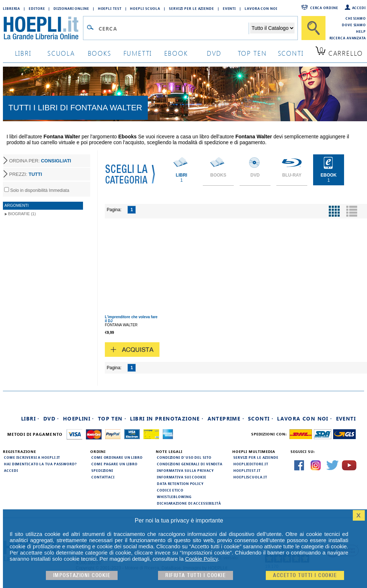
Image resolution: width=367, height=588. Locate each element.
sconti (291, 53)
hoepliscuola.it (250, 477)
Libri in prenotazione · (167, 419)
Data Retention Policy (180, 484)
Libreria (11, 8)
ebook (176, 53)
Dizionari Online (71, 8)
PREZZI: (25, 174)
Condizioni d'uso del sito (184, 457)
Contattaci (103, 477)
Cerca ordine (324, 8)
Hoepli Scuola (145, 8)
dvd (214, 53)
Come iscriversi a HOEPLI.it (32, 457)
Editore (37, 8)
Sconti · (261, 419)
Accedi (359, 8)
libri (23, 53)
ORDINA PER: (40, 161)
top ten (252, 53)
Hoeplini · (79, 419)
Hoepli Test (110, 8)
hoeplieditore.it (251, 464)
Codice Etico (170, 490)
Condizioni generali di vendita (190, 464)
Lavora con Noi (261, 8)
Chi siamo (356, 18)
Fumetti (138, 53)
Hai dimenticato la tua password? (40, 464)
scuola (61, 53)
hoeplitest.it (247, 470)
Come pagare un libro (115, 464)
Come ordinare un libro (117, 457)
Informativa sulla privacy (185, 470)
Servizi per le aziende (192, 8)
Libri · (30, 419)
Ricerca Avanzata (348, 38)
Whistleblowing (174, 497)
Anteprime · (226, 419)
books (100, 53)
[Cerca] (313, 28)
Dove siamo (354, 25)
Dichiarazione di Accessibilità (189, 503)
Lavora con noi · (305, 419)
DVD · (51, 419)
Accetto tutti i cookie (305, 575)
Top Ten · (112, 419)
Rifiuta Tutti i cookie (196, 575)
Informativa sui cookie (182, 477)
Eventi (229, 8)
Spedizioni (102, 470)
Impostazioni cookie (82, 575)
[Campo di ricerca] (173, 28)
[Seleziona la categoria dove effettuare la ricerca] (272, 28)
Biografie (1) (22, 214)
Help (361, 31)
